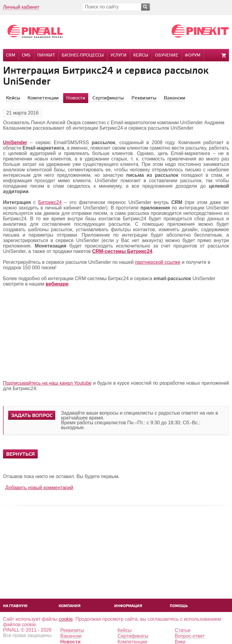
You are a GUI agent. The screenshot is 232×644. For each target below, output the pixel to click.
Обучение (167, 55)
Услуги (119, 55)
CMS (26, 55)
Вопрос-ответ (190, 636)
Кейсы (141, 55)
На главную (15, 606)
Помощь (179, 606)
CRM (11, 55)
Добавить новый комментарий (39, 488)
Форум (193, 55)
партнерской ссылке (158, 262)
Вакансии (71, 636)
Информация (128, 606)
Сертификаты (133, 636)
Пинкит (46, 55)
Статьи (183, 630)
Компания (70, 606)
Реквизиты (72, 630)
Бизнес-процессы (83, 55)
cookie (66, 619)
